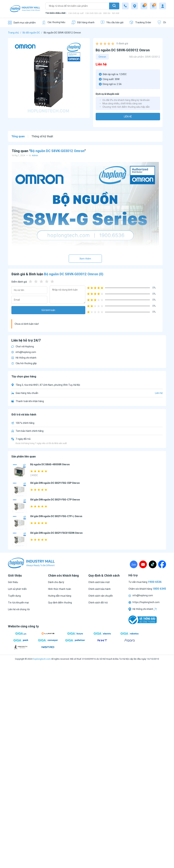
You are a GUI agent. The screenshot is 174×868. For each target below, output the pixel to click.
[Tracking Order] (140, 22)
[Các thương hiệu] (53, 22)
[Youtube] (143, 564)
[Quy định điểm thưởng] (60, 603)
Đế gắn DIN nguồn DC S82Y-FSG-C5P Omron (55, 483)
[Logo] (25, 9)
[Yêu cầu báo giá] (112, 22)
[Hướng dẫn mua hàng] (60, 596)
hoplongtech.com (42, 659)
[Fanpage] (162, 564)
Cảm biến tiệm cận (93, 13)
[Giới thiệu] (13, 582)
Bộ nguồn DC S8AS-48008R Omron (50, 464)
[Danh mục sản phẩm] (22, 23)
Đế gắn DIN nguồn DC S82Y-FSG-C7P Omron (55, 500)
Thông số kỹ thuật (42, 136)
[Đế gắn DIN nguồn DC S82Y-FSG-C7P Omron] (19, 506)
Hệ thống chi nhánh (24, 358)
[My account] (163, 6)
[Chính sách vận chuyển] (101, 596)
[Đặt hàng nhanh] (83, 22)
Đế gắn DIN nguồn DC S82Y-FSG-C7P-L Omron (56, 516)
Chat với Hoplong (23, 346)
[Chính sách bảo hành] (99, 589)
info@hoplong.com (24, 352)
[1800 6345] (125, 6)
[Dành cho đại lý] (56, 582)
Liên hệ (128, 117)
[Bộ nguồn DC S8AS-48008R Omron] (19, 471)
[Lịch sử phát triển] (17, 589)
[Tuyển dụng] (14, 596)
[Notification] (144, 6)
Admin (35, 155)
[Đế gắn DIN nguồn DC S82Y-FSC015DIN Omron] (19, 539)
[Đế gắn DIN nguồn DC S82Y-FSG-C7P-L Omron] (19, 523)
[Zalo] (134, 564)
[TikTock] (153, 564)
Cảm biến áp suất (76, 13)
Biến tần (107, 13)
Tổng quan (18, 136)
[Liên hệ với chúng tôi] (19, 609)
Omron (102, 57)
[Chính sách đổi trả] (98, 603)
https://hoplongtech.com (144, 602)
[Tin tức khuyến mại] (18, 603)
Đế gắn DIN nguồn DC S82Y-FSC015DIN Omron (56, 533)
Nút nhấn (116, 13)
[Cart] (153, 6)
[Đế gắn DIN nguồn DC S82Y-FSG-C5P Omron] (19, 489)
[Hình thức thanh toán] (60, 589)
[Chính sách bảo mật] (99, 582)
